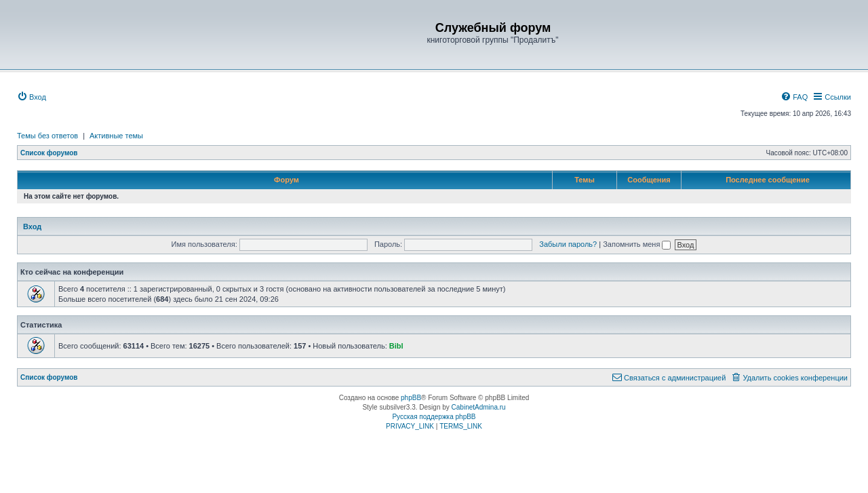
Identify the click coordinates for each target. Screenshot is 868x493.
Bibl (396, 346)
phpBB (411, 398)
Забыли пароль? (568, 244)
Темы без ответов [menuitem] (47, 136)
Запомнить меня (637, 244)
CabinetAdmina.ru (479, 407)
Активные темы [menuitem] (116, 136)
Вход (32, 226)
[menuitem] (32, 97)
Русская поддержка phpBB (434, 417)
